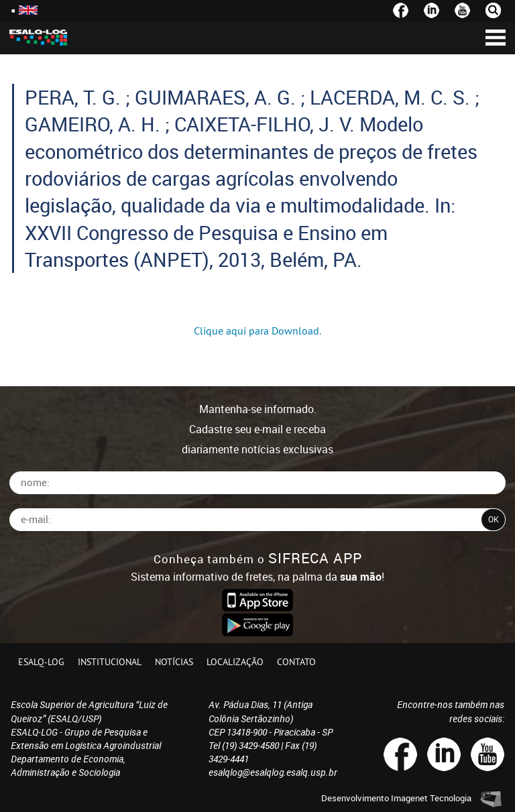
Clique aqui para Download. (257, 331)
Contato (296, 662)
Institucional (110, 662)
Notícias (174, 662)
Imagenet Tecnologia (431, 798)
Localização (235, 662)
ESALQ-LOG (41, 662)
